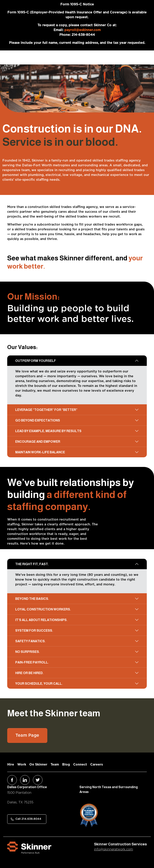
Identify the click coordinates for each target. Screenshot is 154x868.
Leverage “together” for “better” (46, 410)
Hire (11, 765)
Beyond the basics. (32, 599)
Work (22, 765)
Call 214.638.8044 (28, 819)
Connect (80, 765)
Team (55, 765)
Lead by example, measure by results (48, 431)
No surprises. (27, 652)
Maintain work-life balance (40, 452)
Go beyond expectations (38, 420)
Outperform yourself (36, 361)
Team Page (27, 735)
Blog (66, 765)
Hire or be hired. (29, 673)
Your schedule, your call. (39, 684)
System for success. (34, 631)
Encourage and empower (38, 442)
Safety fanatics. (30, 641)
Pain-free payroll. (32, 662)
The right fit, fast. (32, 564)
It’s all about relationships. (41, 620)
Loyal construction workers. (43, 609)
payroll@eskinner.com (83, 30)
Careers (97, 765)
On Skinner (38, 765)
